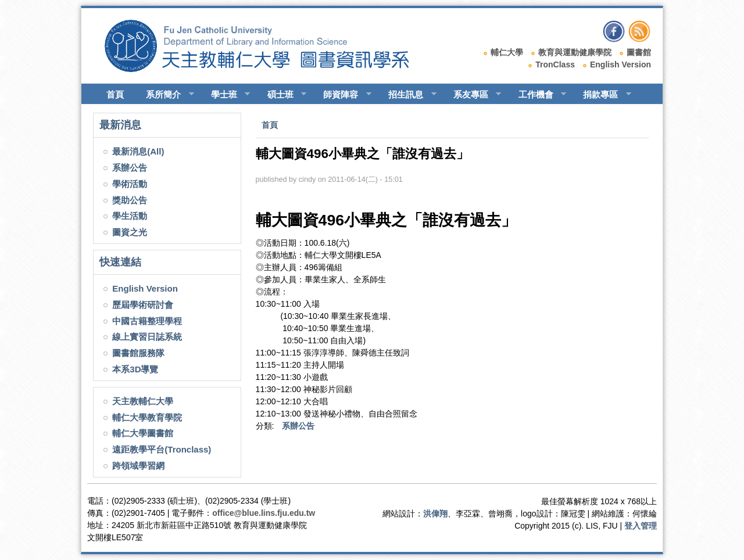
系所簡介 (165, 95)
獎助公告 (130, 200)
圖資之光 (130, 232)
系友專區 (472, 95)
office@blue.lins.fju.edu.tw (264, 513)
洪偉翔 (435, 514)
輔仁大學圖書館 (143, 433)
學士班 (226, 95)
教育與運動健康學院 (575, 52)
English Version (620, 64)
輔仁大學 (507, 52)
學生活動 (130, 216)
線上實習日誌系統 (147, 337)
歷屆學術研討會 (143, 305)
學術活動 (130, 184)
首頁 (115, 94)
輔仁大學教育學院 (147, 417)
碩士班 (282, 95)
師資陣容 (342, 95)
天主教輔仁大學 (143, 401)
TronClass (555, 64)
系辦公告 (130, 168)
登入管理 (641, 526)
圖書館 (639, 52)
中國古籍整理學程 (147, 321)
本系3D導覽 (135, 369)
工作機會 (537, 95)
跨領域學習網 (138, 466)
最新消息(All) (138, 151)
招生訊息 (407, 95)
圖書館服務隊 (138, 353)
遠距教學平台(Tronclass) (162, 449)
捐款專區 (602, 95)
